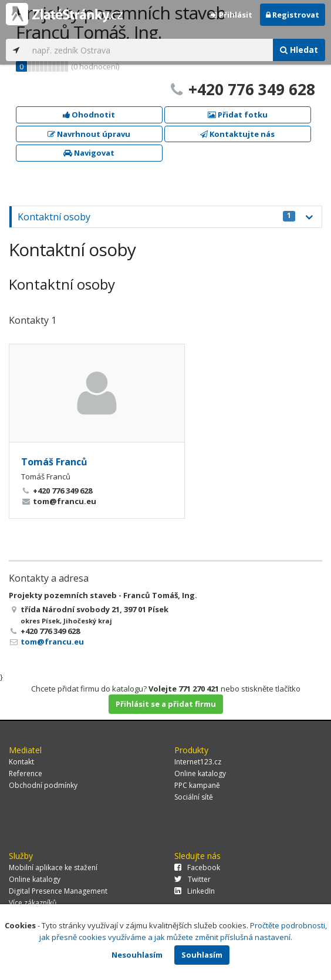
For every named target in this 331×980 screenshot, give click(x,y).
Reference (26, 773)
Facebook (197, 867)
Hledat (299, 50)
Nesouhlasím (137, 955)
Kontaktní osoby (156, 217)
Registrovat (293, 15)
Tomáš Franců (54, 462)
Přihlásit (232, 15)
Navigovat (89, 153)
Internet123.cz (198, 762)
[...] (150, 50)
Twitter (192, 879)
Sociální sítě (194, 797)
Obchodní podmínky (43, 785)
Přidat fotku (238, 115)
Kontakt (21, 762)
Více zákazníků (33, 903)
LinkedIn (195, 891)
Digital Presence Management (58, 891)
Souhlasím (202, 955)
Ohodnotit (89, 115)
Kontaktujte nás (237, 134)
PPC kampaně (197, 785)
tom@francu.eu (52, 642)
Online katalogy (200, 773)
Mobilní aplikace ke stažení (53, 867)
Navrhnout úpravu (89, 134)
